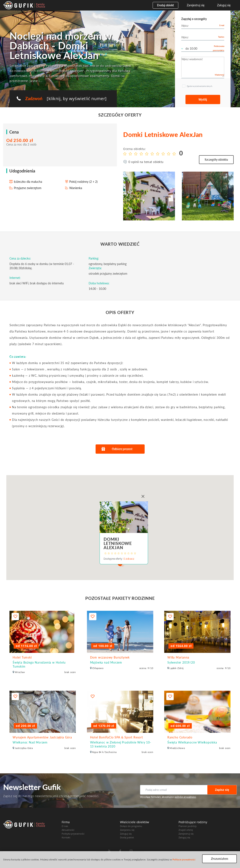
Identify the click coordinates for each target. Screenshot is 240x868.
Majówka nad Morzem (106, 662)
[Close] (143, 496)
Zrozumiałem (220, 859)
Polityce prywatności (184, 859)
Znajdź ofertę (186, 830)
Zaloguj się (224, 5)
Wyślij (203, 99)
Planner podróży (188, 826)
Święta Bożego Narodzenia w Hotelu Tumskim (39, 664)
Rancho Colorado (180, 737)
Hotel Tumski (22, 657)
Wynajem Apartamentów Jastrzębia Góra (42, 737)
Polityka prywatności (73, 834)
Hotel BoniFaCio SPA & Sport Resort (117, 737)
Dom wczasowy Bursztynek (110, 657)
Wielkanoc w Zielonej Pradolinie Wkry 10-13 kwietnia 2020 (121, 744)
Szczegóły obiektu (216, 160)
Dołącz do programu (131, 826)
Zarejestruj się (196, 5)
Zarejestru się (127, 830)
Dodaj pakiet (127, 837)
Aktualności (68, 830)
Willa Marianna (178, 657)
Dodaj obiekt (165, 5)
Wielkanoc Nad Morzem (30, 742)
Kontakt (66, 837)
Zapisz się (222, 790)
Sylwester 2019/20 (181, 662)
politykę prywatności (185, 797)
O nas (65, 826)
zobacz (130, 559)
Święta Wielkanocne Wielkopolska (192, 742)
